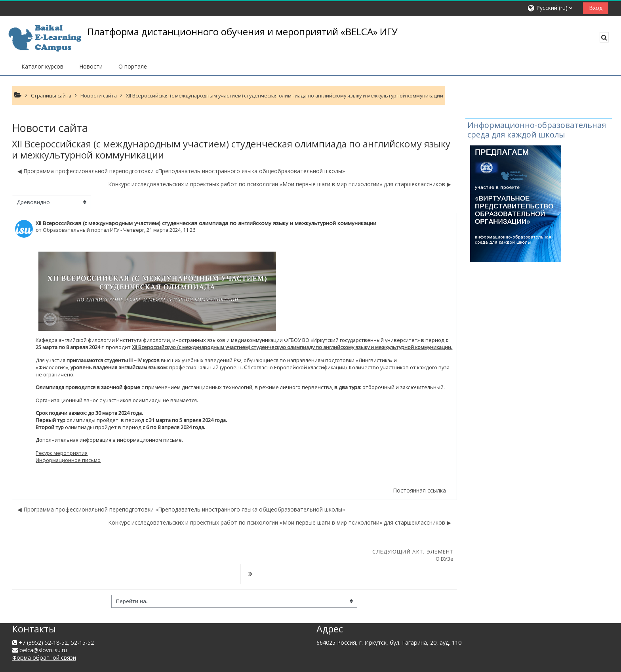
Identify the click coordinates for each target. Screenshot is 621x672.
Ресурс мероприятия (62, 453)
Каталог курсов (42, 66)
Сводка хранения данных (46, 664)
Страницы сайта (51, 95)
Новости (91, 66)
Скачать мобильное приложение (122, 664)
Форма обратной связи (44, 638)
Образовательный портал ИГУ (81, 230)
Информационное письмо (68, 460)
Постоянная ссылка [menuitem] (419, 490)
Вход (596, 8)
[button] (552, 8)
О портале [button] (133, 66)
